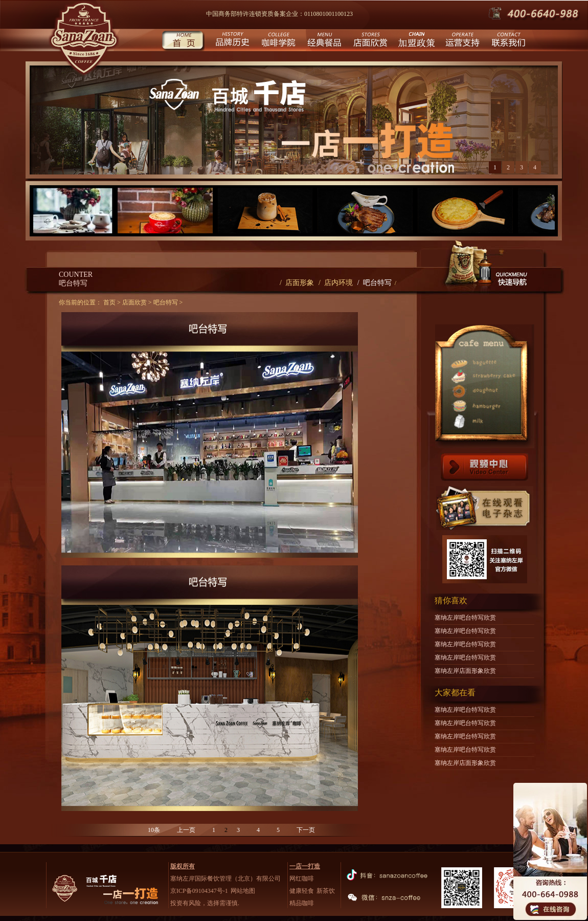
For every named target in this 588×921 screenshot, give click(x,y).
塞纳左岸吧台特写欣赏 (465, 618)
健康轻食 (302, 891)
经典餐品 (323, 41)
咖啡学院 (277, 41)
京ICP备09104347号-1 (199, 891)
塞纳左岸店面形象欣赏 (465, 671)
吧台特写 (166, 302)
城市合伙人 (415, 41)
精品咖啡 (302, 903)
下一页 (306, 830)
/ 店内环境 (336, 283)
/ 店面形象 (297, 283)
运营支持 (461, 41)
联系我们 (507, 41)
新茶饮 (326, 891)
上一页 (186, 830)
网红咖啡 (302, 879)
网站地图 (243, 891)
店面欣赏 (369, 41)
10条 (154, 830)
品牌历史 (231, 41)
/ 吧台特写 (375, 283)
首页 (183, 41)
